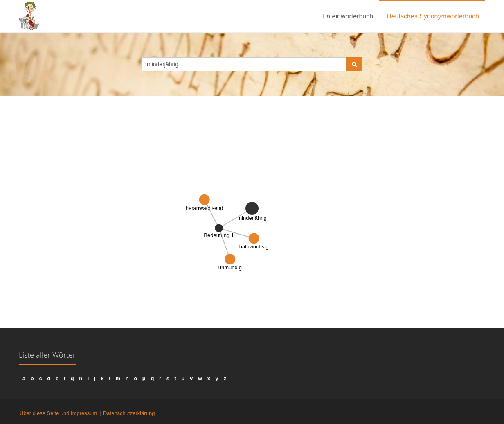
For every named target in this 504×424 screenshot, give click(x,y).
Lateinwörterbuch (348, 16)
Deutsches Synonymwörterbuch (433, 16)
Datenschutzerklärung (129, 413)
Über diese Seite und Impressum (58, 413)
